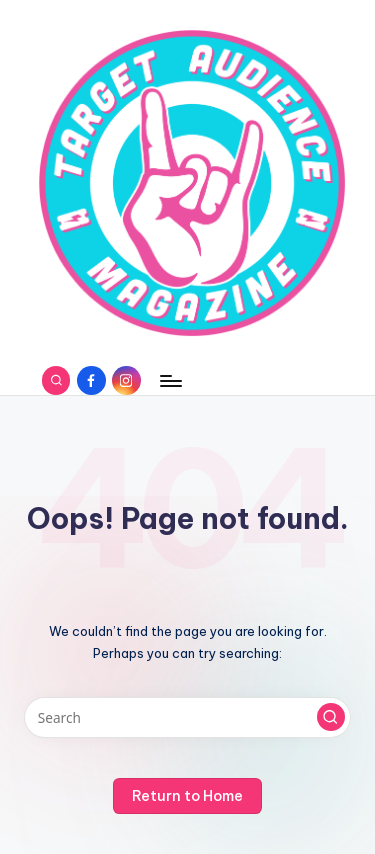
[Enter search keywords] (187, 718)
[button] (331, 717)
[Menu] (170, 380)
